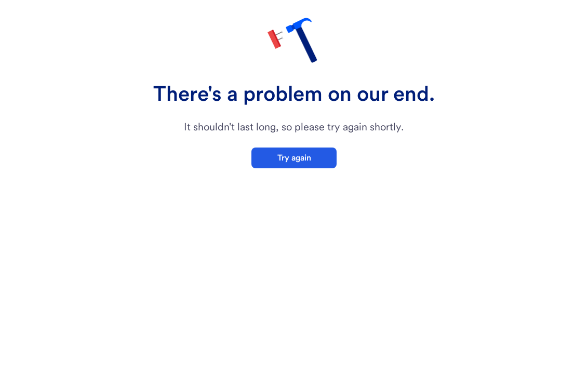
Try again (294, 158)
